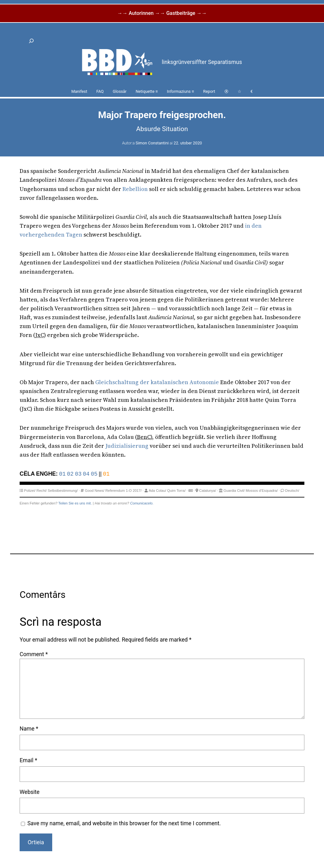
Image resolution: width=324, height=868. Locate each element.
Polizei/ (30, 491)
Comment (34, 654)
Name (29, 729)
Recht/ (41, 491)
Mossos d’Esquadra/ (262, 491)
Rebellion (135, 189)
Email (28, 760)
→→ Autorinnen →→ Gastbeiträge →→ (162, 13)
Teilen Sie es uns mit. (75, 503)
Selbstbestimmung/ (63, 491)
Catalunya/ (208, 491)
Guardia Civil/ (234, 491)
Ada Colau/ (157, 491)
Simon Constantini (152, 143)
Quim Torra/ (176, 491)
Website (30, 792)
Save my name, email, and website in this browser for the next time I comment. (124, 823)
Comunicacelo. (142, 503)
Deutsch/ (292, 491)
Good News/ (95, 491)
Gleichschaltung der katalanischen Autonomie (157, 382)
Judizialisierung (127, 446)
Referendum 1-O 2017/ (123, 491)
